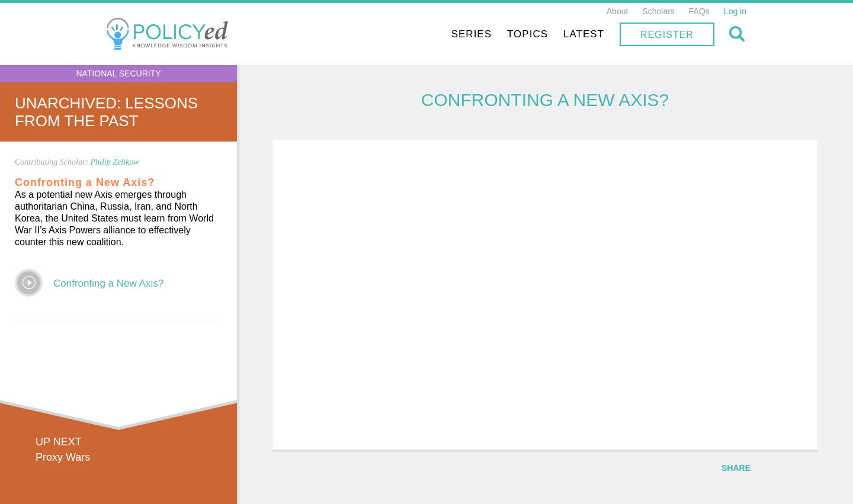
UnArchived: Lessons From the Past (106, 112)
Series (472, 34)
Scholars (658, 11)
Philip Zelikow (115, 162)
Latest (584, 34)
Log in (735, 11)
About (618, 11)
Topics (527, 34)
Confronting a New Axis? (108, 283)
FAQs (699, 11)
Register (667, 35)
